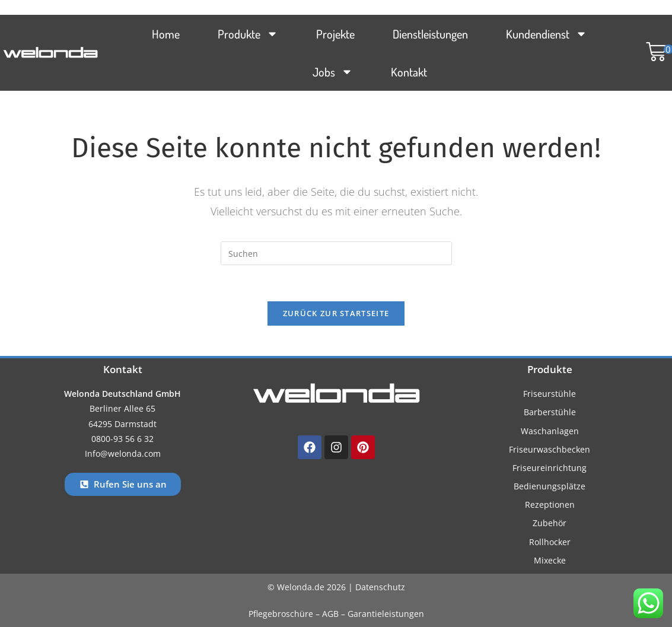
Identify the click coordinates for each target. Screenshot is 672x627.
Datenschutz (380, 587)
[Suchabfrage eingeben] (336, 253)
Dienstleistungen (430, 34)
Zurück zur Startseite (336, 313)
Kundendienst (547, 34)
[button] (654, 53)
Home (166, 34)
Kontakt (409, 72)
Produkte (248, 34)
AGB (330, 614)
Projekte (335, 34)
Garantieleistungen (386, 614)
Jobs (333, 72)
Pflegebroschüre (282, 614)
